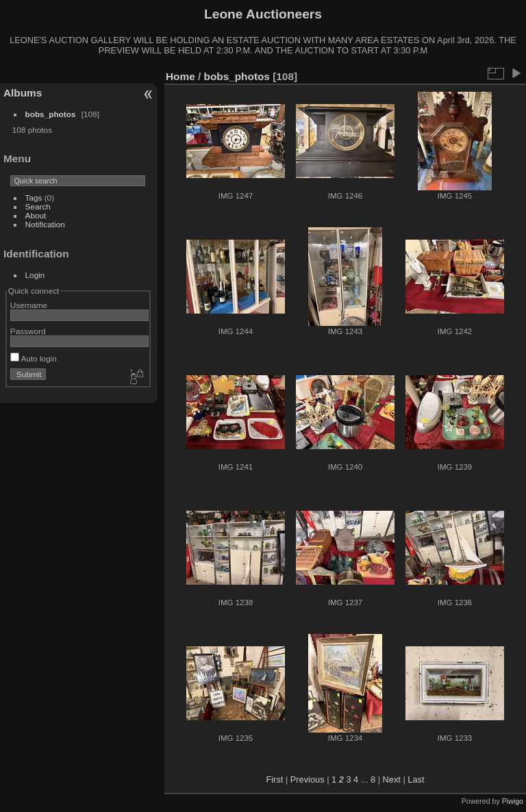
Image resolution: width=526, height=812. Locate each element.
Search (38, 206)
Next (392, 779)
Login (35, 275)
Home (180, 76)
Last (416, 779)
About (36, 215)
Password (28, 331)
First (274, 779)
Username (29, 305)
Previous (308, 779)
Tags (34, 198)
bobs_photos (51, 114)
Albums (23, 93)
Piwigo (513, 801)
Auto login (34, 358)
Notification (45, 224)
